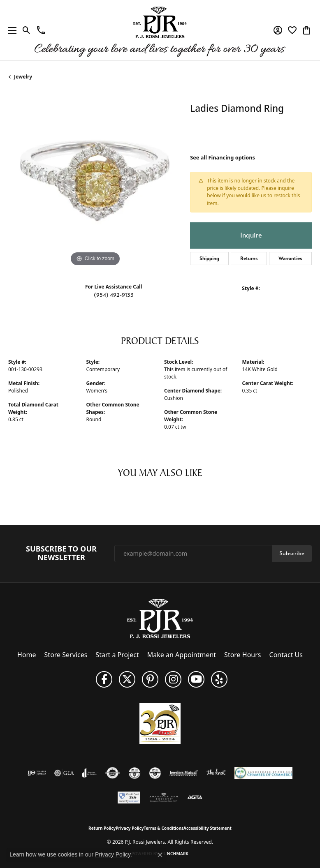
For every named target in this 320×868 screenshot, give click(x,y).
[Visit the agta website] (195, 798)
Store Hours (242, 655)
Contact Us (286, 655)
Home (27, 655)
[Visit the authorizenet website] (112, 773)
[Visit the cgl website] (155, 773)
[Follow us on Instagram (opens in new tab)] (173, 679)
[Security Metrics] (129, 798)
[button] (27, 30)
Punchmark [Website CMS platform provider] (175, 854)
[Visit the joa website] (89, 773)
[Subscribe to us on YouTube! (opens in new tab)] (196, 679)
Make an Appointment (182, 655)
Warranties (290, 259)
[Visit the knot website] (216, 773)
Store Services (66, 655)
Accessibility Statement (208, 828)
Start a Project (117, 655)
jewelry (23, 77)
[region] (95, 182)
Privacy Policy (130, 828)
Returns (249, 259)
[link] (41, 30)
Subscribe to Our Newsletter (61, 553)
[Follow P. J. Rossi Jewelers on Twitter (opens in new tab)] (127, 679)
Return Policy (102, 828)
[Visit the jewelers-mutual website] (184, 773)
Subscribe (292, 553)
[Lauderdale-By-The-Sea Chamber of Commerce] (263, 773)
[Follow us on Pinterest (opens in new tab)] (150, 679)
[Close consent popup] (160, 855)
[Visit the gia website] (64, 773)
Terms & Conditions (163, 828)
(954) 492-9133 (114, 295)
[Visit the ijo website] (37, 773)
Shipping (209, 259)
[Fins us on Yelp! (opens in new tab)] (219, 679)
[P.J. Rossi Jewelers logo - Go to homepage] (160, 30)
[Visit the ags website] (164, 798)
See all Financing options (223, 157)
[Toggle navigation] (10, 30)
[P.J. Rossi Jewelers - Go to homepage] (160, 618)
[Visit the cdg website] (134, 773)
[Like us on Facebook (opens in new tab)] (104, 679)
